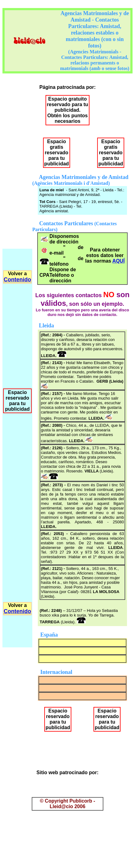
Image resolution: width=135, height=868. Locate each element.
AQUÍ (118, 261)
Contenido (17, 280)
